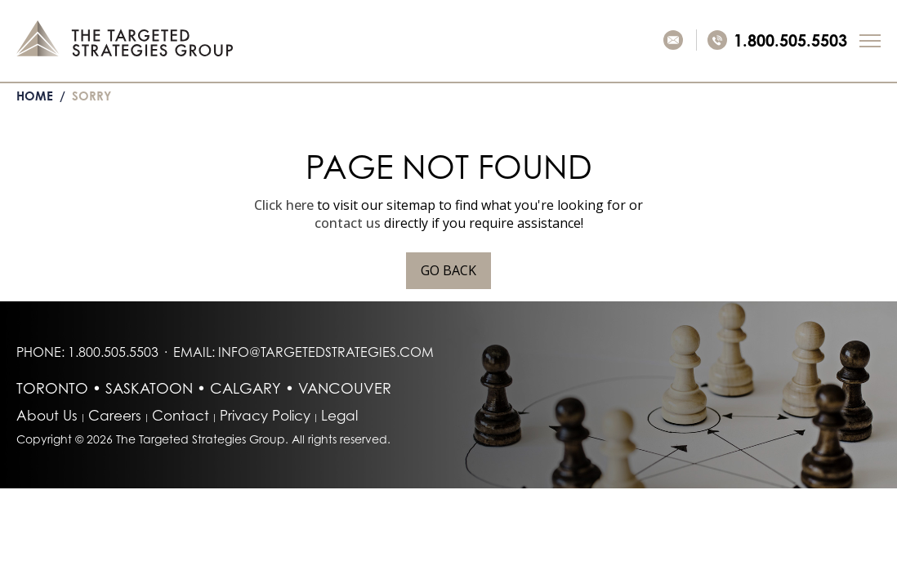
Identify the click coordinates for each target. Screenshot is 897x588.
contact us (348, 223)
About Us (47, 415)
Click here (284, 205)
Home (35, 96)
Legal (339, 415)
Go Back (448, 270)
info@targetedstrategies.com (326, 352)
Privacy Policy (265, 415)
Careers (115, 415)
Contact (181, 415)
